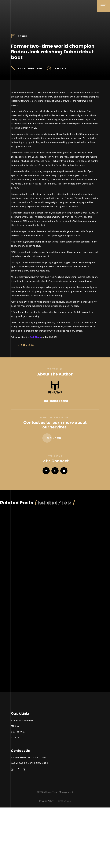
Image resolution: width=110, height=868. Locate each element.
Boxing (23, 36)
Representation (22, 720)
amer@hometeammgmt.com (28, 757)
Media (15, 726)
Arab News (35, 337)
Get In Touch (55, 438)
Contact (17, 737)
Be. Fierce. (18, 732)
